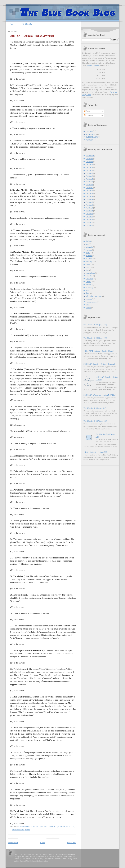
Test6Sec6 (89, 202)
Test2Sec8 (89, 173)
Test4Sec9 (89, 191)
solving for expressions (94, 296)
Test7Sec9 (89, 217)
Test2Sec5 (89, 170)
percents (89, 285)
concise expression (25, 827)
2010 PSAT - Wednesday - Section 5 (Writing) (100, 395)
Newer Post (13, 843)
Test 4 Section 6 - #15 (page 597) (95, 338)
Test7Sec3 (89, 208)
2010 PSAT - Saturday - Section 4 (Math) (100, 351)
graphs (88, 264)
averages (89, 250)
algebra (88, 241)
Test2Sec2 (89, 167)
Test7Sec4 (89, 211)
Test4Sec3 (89, 185)
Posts (87, 111)
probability (89, 287)
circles (88, 253)
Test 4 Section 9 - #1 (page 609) (95, 408)
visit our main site (93, 65)
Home (12, 24)
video (88, 305)
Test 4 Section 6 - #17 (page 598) (95, 421)
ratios (88, 290)
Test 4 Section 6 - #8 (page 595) (96, 452)
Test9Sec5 (89, 225)
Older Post (72, 843)
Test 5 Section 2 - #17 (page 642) (95, 325)
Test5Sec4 (89, 196)
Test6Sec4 (89, 199)
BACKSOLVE (91, 134)
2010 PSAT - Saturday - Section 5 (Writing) (32, 36)
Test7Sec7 (89, 214)
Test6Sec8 (89, 205)
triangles (89, 299)
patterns (88, 282)
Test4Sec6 (89, 188)
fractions (89, 256)
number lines (90, 273)
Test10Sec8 (90, 156)
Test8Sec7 (89, 222)
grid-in (88, 267)
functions (89, 258)
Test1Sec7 (89, 164)
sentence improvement (57, 827)
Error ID (36, 827)
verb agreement (18, 830)
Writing (27, 830)
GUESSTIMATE (92, 137)
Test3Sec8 (89, 182)
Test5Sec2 (89, 193)
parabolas (89, 276)
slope (87, 293)
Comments (89, 115)
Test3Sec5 (89, 179)
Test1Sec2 (89, 159)
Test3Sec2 (89, 176)
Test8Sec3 (89, 220)
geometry (89, 261)
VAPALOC (70, 827)
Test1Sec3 (89, 162)
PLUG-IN (89, 131)
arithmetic (89, 247)
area (87, 244)
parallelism (44, 827)
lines (87, 270)
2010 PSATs (27, 24)
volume (88, 308)
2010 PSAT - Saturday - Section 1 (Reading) (99, 364)
